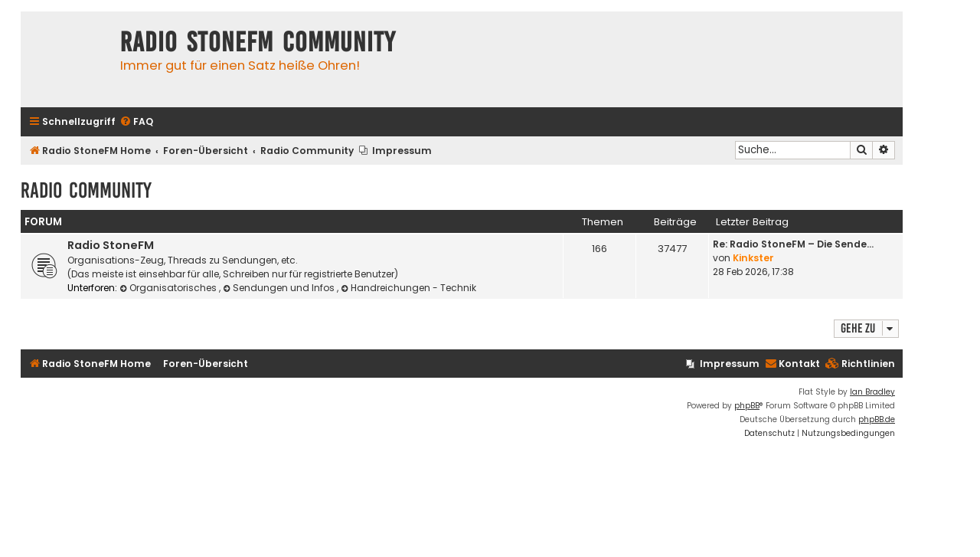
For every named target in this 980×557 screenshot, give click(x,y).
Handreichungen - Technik (408, 288)
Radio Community (86, 190)
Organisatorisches (169, 288)
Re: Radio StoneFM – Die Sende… (793, 244)
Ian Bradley (872, 392)
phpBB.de (877, 419)
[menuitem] (136, 122)
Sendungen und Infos (280, 288)
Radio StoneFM (111, 245)
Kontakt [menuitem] (792, 364)
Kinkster (753, 258)
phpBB (747, 406)
